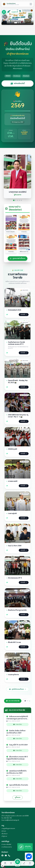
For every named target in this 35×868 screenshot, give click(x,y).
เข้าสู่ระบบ (4, 836)
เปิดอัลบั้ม (23, 315)
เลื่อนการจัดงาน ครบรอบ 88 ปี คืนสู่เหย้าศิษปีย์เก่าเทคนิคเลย (17, 758)
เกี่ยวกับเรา (5, 834)
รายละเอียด (18, 725)
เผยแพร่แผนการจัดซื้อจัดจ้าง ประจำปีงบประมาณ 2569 (16, 772)
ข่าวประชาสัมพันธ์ (6, 844)
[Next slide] (30, 17)
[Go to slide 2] (18, 23)
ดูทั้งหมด (18, 798)
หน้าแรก (4, 831)
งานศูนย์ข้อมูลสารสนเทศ (8, 829)
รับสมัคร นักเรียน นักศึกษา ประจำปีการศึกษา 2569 (16, 732)
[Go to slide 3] (20, 23)
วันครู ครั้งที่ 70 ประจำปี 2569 (17, 745)
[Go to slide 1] (16, 23)
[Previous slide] (5, 17)
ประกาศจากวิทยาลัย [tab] (13, 700)
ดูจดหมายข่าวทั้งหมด (18, 259)
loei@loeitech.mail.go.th (12, 820)
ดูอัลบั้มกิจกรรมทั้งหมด (17, 692)
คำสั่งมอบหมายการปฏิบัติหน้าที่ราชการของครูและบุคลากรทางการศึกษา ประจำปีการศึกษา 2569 (17, 718)
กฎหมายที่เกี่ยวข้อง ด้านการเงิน (17, 785)
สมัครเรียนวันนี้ (17, 84)
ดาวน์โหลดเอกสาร (7, 847)
